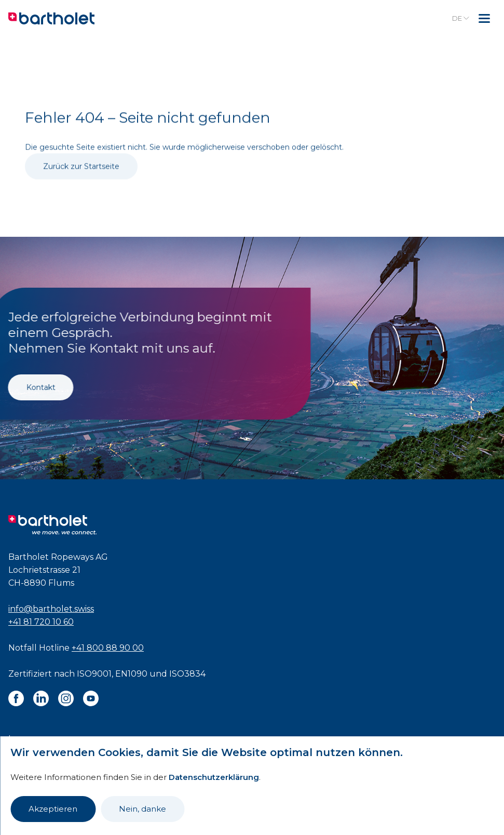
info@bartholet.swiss (51, 609)
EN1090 (131, 674)
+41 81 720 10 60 (41, 622)
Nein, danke (142, 809)
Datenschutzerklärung (214, 777)
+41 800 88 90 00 (108, 648)
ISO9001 (94, 674)
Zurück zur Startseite (81, 181)
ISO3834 (187, 674)
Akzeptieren (53, 809)
